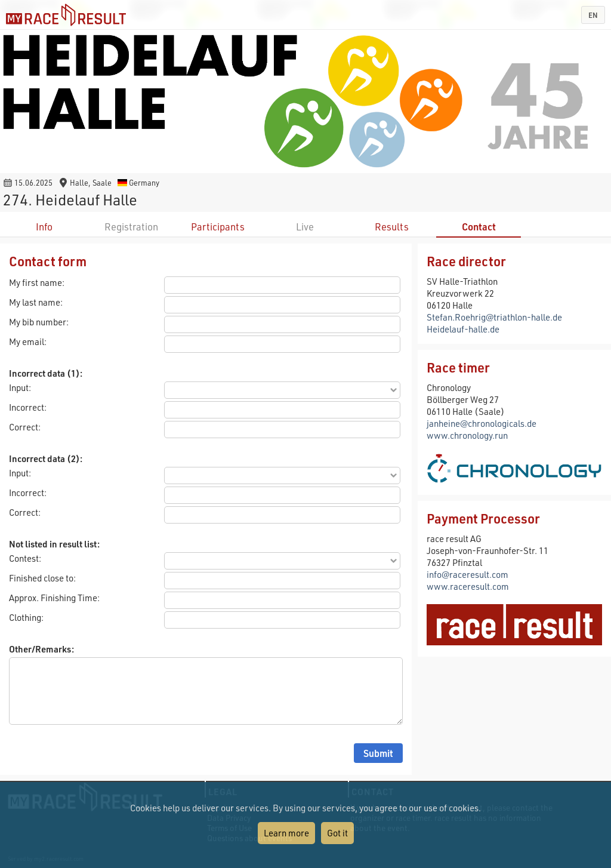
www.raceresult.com (468, 586)
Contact (479, 227)
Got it (337, 833)
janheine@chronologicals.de (482, 423)
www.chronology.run (467, 435)
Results (392, 227)
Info (44, 227)
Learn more (286, 833)
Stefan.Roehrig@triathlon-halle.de (494, 317)
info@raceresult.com (467, 574)
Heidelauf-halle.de (463, 329)
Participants (218, 227)
